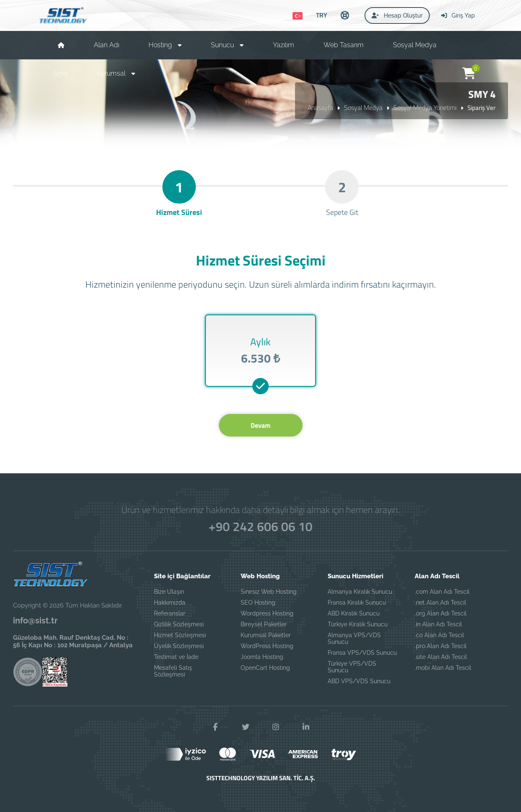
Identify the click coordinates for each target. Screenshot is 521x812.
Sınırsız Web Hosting (269, 592)
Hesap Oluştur (397, 15)
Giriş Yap (458, 15)
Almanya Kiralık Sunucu (360, 592)
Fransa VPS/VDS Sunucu (362, 653)
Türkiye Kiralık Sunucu (358, 624)
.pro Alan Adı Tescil (441, 646)
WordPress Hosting (267, 646)
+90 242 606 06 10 (260, 527)
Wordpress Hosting (267, 613)
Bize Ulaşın (169, 592)
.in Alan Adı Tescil (438, 624)
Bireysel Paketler (264, 624)
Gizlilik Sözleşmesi (179, 624)
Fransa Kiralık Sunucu (357, 603)
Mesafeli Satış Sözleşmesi (173, 671)
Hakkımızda (170, 603)
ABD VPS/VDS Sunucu (359, 681)
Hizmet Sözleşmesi (180, 635)
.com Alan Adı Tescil (442, 592)
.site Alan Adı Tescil (441, 657)
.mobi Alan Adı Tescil (443, 668)
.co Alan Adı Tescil (439, 635)
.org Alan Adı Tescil (441, 613)
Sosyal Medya (363, 107)
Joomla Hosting (262, 657)
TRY (322, 15)
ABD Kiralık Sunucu (354, 613)
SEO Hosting (258, 603)
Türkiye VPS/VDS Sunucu (352, 667)
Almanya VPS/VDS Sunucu (354, 638)
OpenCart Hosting (265, 668)
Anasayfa (320, 107)
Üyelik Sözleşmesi (179, 646)
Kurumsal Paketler (266, 635)
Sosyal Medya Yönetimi (425, 107)
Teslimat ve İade (176, 657)
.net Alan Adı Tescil (440, 603)
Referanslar (170, 613)
